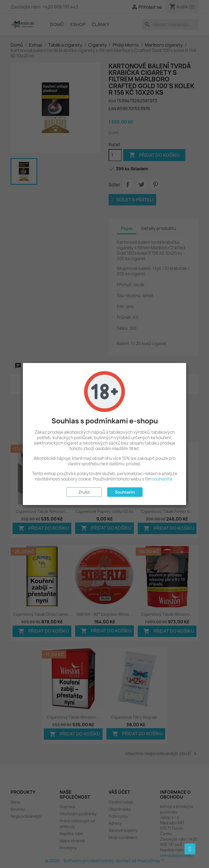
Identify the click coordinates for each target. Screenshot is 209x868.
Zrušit (84, 492)
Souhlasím (125, 492)
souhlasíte (162, 479)
